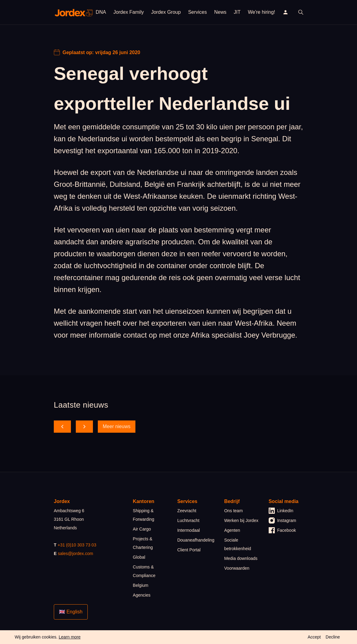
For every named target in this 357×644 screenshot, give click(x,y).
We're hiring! (261, 12)
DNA (101, 12)
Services (197, 12)
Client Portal (189, 550)
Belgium (141, 585)
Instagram (282, 520)
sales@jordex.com (75, 553)
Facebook (282, 530)
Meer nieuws (117, 426)
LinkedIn (281, 511)
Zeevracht (187, 511)
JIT (237, 12)
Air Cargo (142, 529)
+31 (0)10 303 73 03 (77, 545)
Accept (314, 637)
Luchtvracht (188, 520)
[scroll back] (62, 427)
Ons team (233, 511)
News (220, 12)
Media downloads (241, 558)
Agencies (142, 595)
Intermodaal (189, 530)
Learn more (70, 637)
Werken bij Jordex (241, 520)
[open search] (301, 12)
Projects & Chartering (143, 543)
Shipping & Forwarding (144, 515)
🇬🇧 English (71, 612)
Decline (333, 637)
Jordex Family (129, 12)
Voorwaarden (237, 568)
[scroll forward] (84, 427)
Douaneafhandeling (196, 540)
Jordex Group (166, 12)
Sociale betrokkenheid (237, 544)
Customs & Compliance (144, 571)
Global (139, 557)
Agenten (232, 530)
